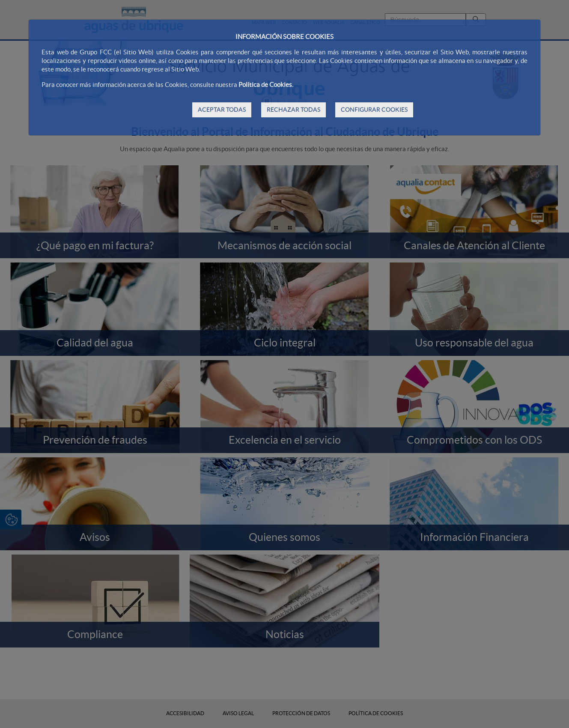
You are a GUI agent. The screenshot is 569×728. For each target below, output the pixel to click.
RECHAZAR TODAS (293, 110)
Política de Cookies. (266, 85)
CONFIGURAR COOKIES (374, 110)
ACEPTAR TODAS (222, 110)
